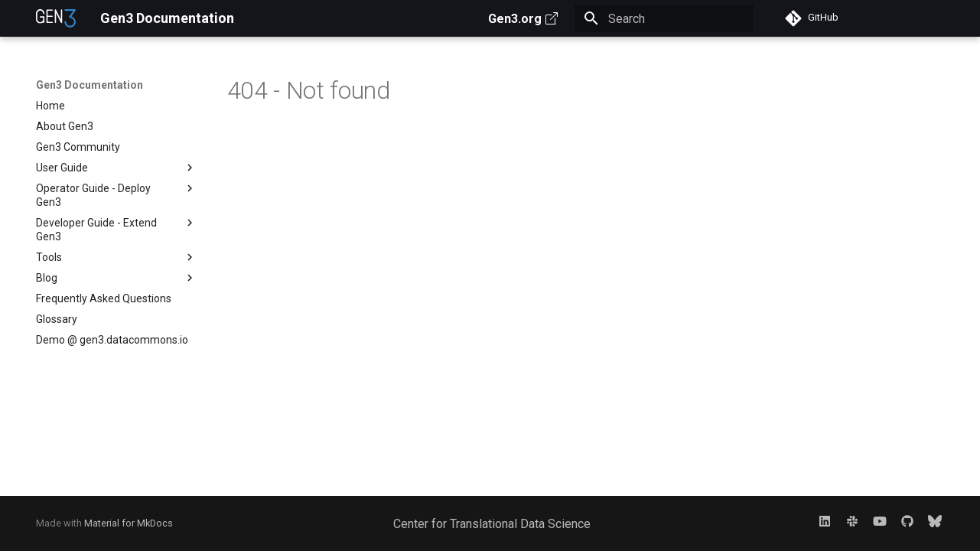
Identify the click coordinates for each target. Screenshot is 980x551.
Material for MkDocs (129, 523)
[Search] (664, 18)
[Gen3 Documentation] (56, 18)
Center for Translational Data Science (492, 524)
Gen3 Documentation (90, 85)
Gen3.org (523, 19)
